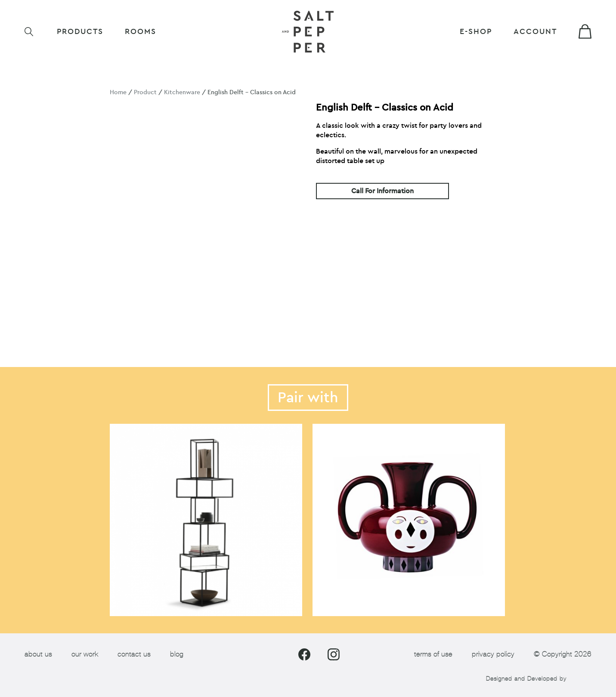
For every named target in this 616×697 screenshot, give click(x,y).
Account (535, 32)
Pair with (308, 398)
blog (177, 654)
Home (118, 92)
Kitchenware (182, 92)
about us (38, 654)
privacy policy (493, 654)
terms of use (433, 654)
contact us (134, 654)
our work (85, 654)
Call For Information (382, 191)
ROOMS (141, 32)
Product (145, 92)
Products (80, 32)
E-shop (476, 32)
